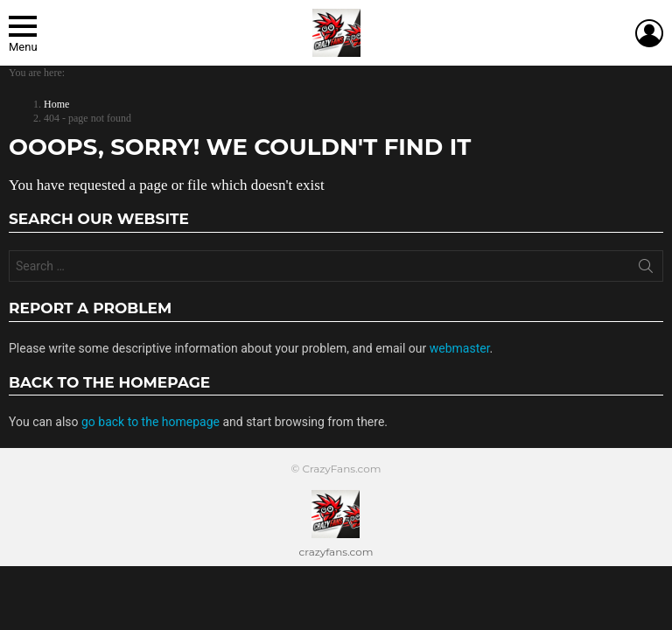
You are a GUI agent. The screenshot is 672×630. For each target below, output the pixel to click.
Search (646, 269)
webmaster (460, 348)
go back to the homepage (150, 422)
